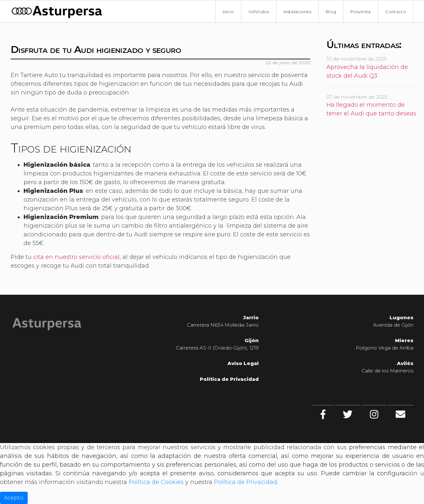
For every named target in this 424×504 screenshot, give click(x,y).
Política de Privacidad (229, 379)
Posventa (361, 12)
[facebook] (323, 414)
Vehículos (259, 12)
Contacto (396, 12)
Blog (331, 12)
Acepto (14, 498)
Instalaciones (297, 12)
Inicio (228, 12)
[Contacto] (400, 414)
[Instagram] (374, 414)
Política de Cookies (156, 482)
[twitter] (348, 414)
